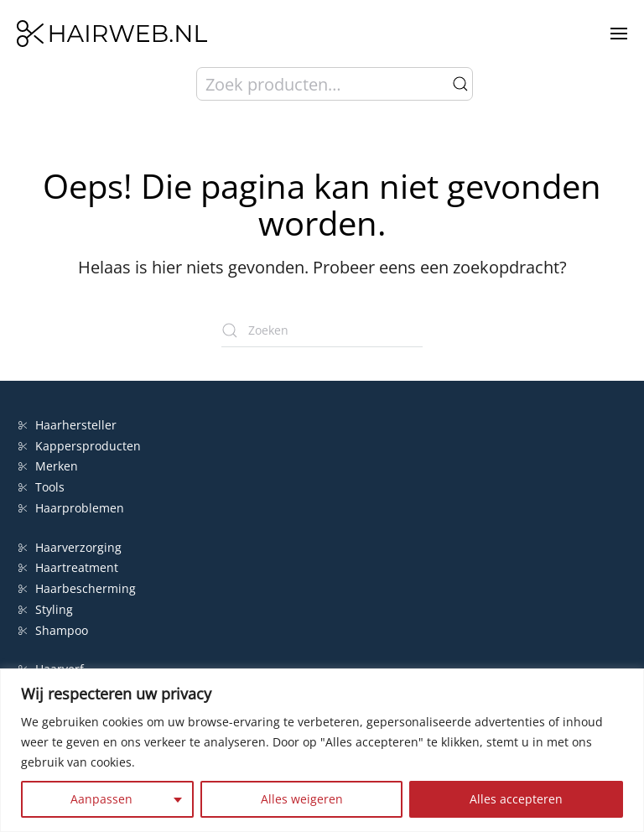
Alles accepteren (516, 799)
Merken (48, 466)
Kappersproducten (80, 446)
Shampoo (53, 630)
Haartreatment (68, 567)
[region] (322, 750)
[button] (619, 34)
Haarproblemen (71, 508)
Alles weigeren (302, 799)
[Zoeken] (322, 330)
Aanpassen (101, 799)
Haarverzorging (70, 547)
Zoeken (460, 84)
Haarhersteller (68, 425)
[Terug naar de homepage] (112, 34)
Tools (42, 487)
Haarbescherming (77, 588)
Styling (46, 609)
